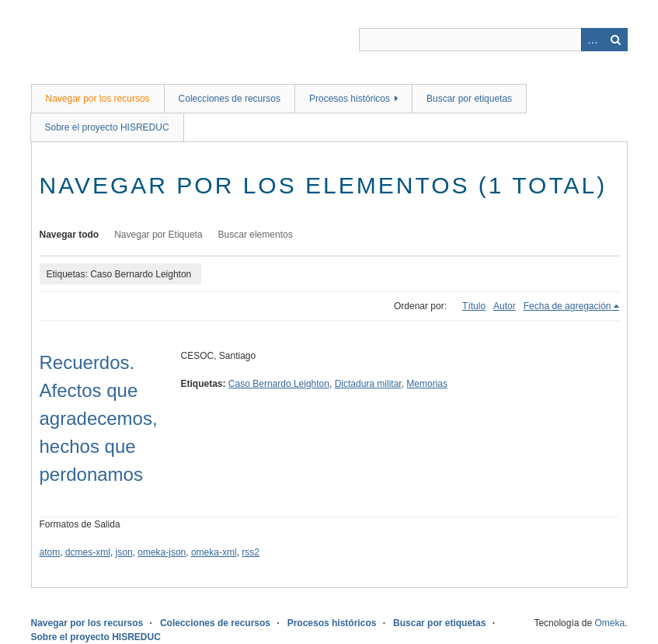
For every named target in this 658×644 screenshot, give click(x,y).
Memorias (427, 384)
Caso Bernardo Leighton (279, 384)
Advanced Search (593, 40)
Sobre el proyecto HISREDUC (107, 127)
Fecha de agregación (567, 306)
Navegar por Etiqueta (158, 235)
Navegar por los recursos (98, 99)
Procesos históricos (350, 99)
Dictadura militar (368, 384)
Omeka (609, 623)
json (124, 552)
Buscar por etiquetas (469, 99)
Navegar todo (70, 235)
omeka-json (162, 552)
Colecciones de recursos (230, 99)
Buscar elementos (256, 235)
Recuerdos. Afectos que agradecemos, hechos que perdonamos (99, 418)
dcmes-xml (88, 552)
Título (474, 306)
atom (50, 552)
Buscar (616, 40)
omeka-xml (214, 552)
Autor (505, 306)
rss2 (251, 552)
